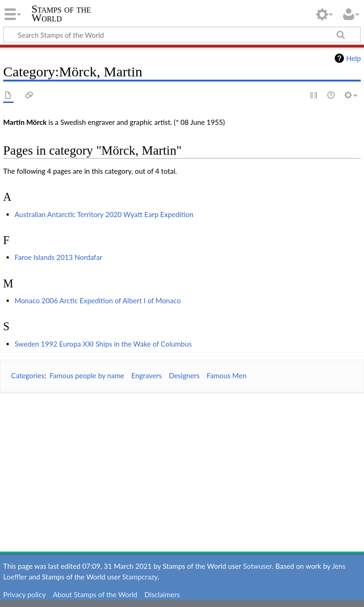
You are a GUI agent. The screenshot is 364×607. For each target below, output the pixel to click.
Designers (184, 375)
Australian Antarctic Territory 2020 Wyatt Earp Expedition (104, 214)
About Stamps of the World (95, 594)
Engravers (146, 375)
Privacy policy (24, 594)
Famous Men (226, 375)
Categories (28, 375)
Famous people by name (87, 375)
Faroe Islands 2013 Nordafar (58, 257)
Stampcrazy (140, 577)
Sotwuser (257, 566)
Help (354, 58)
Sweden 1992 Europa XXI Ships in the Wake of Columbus (103, 344)
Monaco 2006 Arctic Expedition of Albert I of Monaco (98, 300)
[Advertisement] (182, 465)
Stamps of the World (61, 14)
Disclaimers (162, 594)
